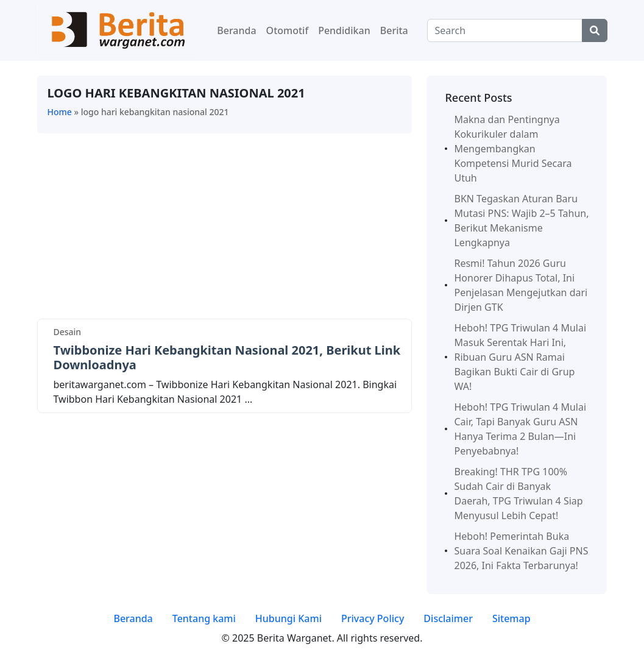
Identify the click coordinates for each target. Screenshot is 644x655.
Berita (394, 30)
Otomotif (288, 30)
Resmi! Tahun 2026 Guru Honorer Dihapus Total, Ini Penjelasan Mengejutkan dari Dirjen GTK (521, 285)
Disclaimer (448, 618)
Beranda (236, 30)
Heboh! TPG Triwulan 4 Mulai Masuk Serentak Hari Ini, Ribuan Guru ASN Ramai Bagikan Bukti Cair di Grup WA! (520, 357)
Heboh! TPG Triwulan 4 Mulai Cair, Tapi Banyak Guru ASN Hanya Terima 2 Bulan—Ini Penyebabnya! (520, 429)
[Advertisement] (225, 228)
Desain (68, 332)
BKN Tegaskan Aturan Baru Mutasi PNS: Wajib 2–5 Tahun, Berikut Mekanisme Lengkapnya (521, 221)
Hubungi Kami (288, 618)
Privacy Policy (373, 618)
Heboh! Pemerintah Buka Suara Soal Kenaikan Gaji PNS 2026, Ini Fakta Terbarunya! (521, 551)
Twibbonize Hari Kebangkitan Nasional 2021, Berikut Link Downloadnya (227, 357)
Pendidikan (344, 30)
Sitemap (511, 618)
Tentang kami (204, 618)
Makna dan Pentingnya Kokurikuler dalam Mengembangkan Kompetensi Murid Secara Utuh (513, 149)
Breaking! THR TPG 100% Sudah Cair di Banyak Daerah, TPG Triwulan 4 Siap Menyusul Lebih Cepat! (518, 494)
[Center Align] (595, 30)
